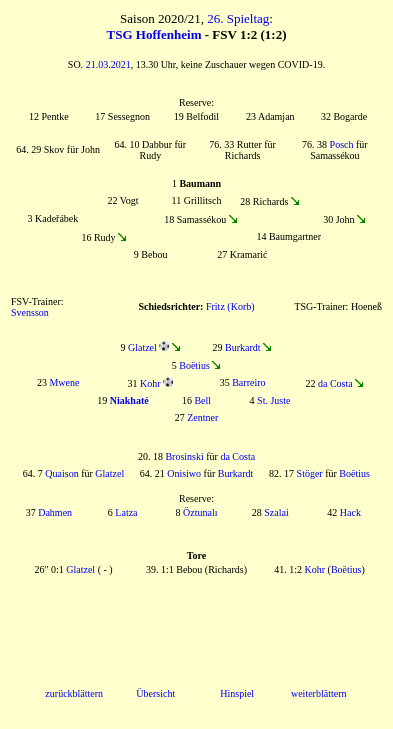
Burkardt (243, 347)
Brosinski (184, 456)
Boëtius (194, 365)
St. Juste (273, 400)
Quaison (61, 473)
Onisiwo (184, 473)
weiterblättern (319, 693)
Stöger (310, 473)
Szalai (276, 512)
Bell (202, 400)
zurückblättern (74, 693)
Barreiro (248, 382)
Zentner (202, 417)
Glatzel (142, 347)
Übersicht (155, 693)
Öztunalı (200, 512)
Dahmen (55, 512)
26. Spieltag (238, 18)
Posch (342, 144)
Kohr (150, 383)
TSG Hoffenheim (154, 34)
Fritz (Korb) (230, 306)
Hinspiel (237, 693)
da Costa (335, 383)
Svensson (30, 312)
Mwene (64, 382)
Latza (126, 512)
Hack (350, 512)
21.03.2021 (108, 64)
